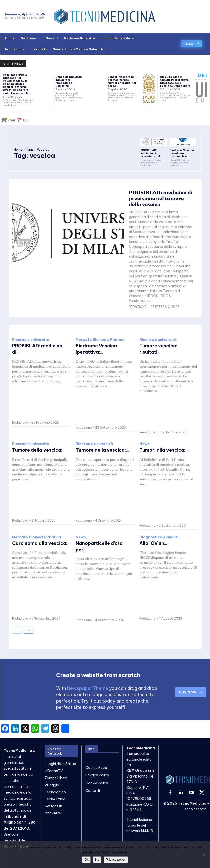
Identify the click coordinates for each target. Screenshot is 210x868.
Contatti (93, 791)
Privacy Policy (97, 775)
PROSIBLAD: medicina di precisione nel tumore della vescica (161, 198)
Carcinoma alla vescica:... (41, 543)
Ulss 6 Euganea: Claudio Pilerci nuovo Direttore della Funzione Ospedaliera (175, 82)
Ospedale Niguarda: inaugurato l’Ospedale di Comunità (69, 82)
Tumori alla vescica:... (164, 450)
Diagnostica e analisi (159, 537)
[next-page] (29, 630)
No (97, 860)
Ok (86, 860)
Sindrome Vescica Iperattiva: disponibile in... (182, 153)
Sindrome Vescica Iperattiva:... (96, 349)
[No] (204, 855)
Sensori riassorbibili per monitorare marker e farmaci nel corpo (122, 82)
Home (18, 149)
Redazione (138, 307)
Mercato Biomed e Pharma (100, 340)
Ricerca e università (31, 340)
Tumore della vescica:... (39, 450)
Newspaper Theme (88, 688)
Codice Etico (96, 768)
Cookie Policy (97, 783)
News (144, 444)
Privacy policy (116, 860)
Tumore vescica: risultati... (158, 349)
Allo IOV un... (153, 543)
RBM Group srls (140, 770)
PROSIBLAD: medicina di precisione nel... (151, 153)
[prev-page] (17, 630)
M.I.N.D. (148, 831)
